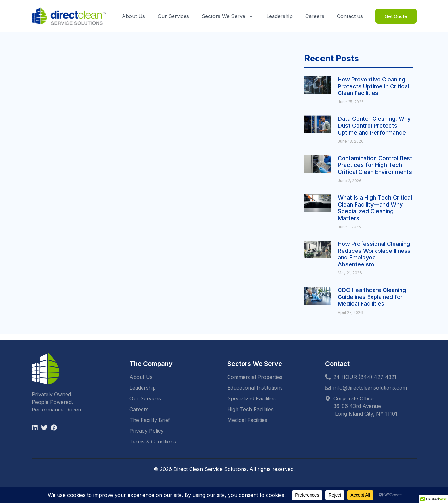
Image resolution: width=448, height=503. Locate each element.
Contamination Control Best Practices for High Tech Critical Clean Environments (375, 165)
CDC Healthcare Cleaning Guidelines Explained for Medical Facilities (372, 297)
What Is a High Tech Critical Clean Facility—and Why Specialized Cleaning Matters (375, 208)
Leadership (278, 16)
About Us (132, 16)
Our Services (172, 16)
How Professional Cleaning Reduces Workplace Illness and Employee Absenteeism (374, 254)
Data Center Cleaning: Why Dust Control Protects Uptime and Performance (374, 125)
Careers (313, 16)
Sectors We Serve (226, 16)
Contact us (348, 16)
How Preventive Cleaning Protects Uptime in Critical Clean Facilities (373, 86)
